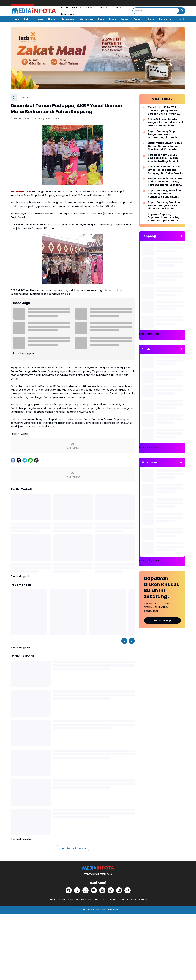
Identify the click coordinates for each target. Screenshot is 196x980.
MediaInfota (112, 910)
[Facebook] (13, 460)
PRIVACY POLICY (109, 900)
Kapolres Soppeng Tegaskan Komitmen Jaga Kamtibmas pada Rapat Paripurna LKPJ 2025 (165, 217)
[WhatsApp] (30, 460)
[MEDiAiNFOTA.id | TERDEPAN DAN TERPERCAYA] (98, 868)
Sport (117, 7)
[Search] (156, 11)
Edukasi (125, 19)
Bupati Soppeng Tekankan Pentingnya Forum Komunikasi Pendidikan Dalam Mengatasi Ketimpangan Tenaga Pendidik (164, 194)
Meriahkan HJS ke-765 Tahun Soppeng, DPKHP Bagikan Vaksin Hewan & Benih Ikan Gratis (163, 111)
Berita (77, 7)
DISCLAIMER (126, 900)
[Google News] (102, 890)
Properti (138, 19)
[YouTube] (94, 890)
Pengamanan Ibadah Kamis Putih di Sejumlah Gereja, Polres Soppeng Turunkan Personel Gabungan (165, 182)
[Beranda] (14, 97)
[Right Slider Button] (182, 19)
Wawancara (87, 19)
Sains (101, 19)
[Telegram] (25, 460)
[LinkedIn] (119, 890)
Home (64, 7)
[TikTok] (111, 890)
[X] (19, 460)
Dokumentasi (68, 14)
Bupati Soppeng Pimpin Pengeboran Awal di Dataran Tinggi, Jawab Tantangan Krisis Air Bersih (165, 134)
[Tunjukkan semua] (181, 236)
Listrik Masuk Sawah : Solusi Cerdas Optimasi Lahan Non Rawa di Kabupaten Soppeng (165, 146)
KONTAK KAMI (66, 900)
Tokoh (112, 19)
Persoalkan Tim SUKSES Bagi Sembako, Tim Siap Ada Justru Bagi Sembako (164, 158)
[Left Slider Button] (124, 641)
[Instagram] (85, 890)
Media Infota (92, 910)
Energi (151, 19)
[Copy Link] (36, 460)
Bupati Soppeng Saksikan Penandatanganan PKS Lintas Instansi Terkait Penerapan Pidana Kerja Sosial (164, 205)
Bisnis (91, 7)
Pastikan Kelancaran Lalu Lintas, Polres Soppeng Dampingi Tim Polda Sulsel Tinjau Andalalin (164, 170)
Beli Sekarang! (162, 621)
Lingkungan (69, 19)
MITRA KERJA (141, 900)
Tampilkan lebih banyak (73, 848)
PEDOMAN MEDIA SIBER (87, 900)
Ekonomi (53, 19)
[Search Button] (182, 11)
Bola (104, 7)
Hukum (40, 19)
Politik (28, 19)
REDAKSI (53, 900)
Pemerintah (166, 19)
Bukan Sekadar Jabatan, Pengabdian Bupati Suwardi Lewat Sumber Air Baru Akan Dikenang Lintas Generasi (165, 122)
